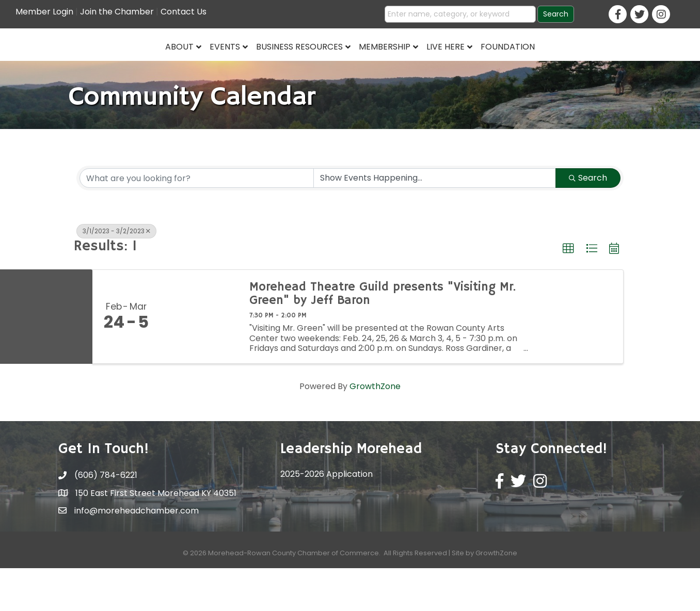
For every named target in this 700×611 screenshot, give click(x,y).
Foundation (587, 65)
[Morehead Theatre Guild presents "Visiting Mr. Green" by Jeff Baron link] (199, 359)
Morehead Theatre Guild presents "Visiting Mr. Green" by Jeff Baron (383, 336)
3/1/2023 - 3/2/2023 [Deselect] (116, 273)
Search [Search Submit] (588, 220)
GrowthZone (375, 429)
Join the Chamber (117, 12)
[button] (568, 291)
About (100, 65)
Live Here (524, 65)
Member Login (44, 12)
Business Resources (220, 65)
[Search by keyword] (197, 220)
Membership (464, 65)
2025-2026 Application (327, 516)
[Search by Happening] (435, 220)
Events (145, 65)
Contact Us (184, 12)
